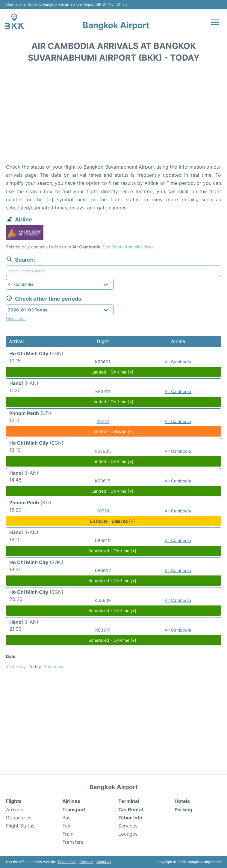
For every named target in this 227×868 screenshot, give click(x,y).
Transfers (73, 842)
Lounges (128, 834)
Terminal (129, 801)
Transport (74, 809)
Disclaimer (67, 862)
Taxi (67, 826)
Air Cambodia (178, 362)
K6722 (103, 421)
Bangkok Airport (116, 25)
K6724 (103, 511)
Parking (183, 809)
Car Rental (131, 809)
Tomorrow (54, 667)
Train (68, 834)
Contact (86, 862)
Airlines (71, 801)
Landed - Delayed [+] (112, 431)
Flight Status (20, 826)
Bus (66, 818)
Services (128, 826)
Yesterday (16, 667)
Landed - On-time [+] (112, 372)
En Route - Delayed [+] (112, 521)
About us (104, 862)
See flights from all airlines (128, 247)
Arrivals (15, 809)
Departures (19, 818)
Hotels (182, 801)
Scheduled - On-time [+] (112, 551)
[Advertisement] (113, 115)
